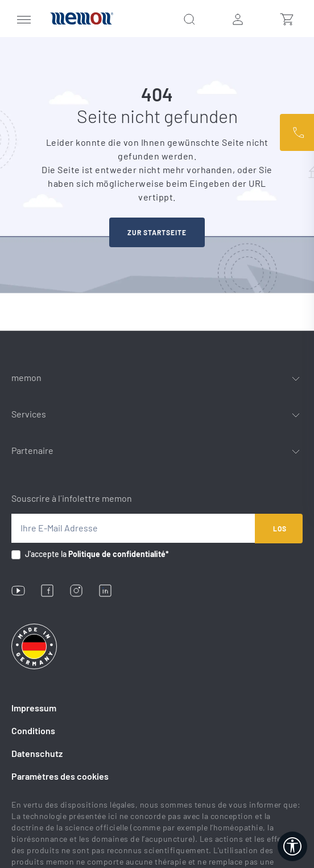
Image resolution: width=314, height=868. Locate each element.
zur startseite (157, 232)
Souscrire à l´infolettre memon (72, 498)
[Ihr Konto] (238, 19)
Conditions (33, 730)
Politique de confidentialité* (119, 554)
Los (280, 529)
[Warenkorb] (287, 19)
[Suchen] (189, 19)
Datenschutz (37, 753)
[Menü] (24, 19)
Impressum (34, 708)
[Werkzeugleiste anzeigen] (292, 846)
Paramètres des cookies (60, 776)
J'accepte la (97, 554)
